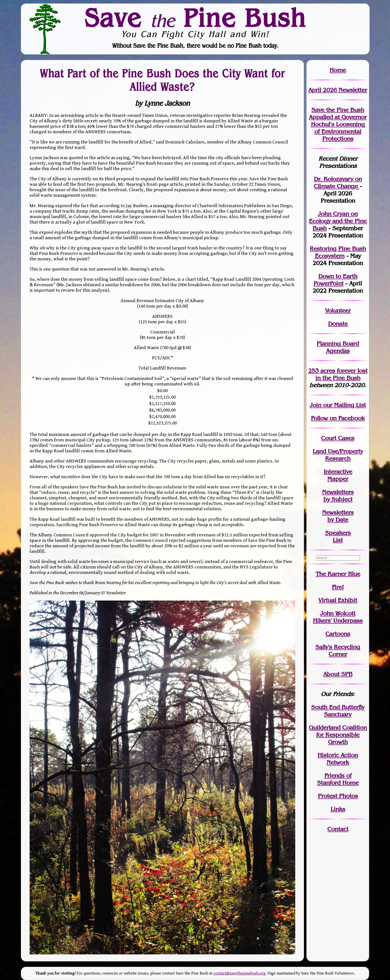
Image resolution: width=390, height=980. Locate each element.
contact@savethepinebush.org (240, 973)
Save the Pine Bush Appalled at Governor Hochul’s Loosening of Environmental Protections (338, 124)
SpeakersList (338, 536)
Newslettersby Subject (338, 496)
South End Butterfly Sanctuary (338, 711)
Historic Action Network (338, 759)
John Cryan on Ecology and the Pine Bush (338, 221)
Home (338, 70)
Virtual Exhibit (338, 600)
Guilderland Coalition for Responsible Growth (338, 735)
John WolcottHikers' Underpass (338, 617)
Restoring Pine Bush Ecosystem (338, 252)
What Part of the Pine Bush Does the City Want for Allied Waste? (162, 80)
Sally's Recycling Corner (338, 651)
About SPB (338, 674)
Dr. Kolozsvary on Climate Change (338, 183)
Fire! (338, 587)
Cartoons (338, 634)
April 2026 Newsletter (338, 90)
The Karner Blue (338, 574)
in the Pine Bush (341, 374)
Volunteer (338, 310)
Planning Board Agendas (338, 347)
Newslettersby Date (338, 516)
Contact (338, 829)
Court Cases (338, 438)
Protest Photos (338, 796)
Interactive (338, 472)
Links (338, 809)
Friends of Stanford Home (338, 779)
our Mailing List (344, 405)
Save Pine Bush (195, 18)
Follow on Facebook (338, 418)
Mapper (338, 479)
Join (316, 405)
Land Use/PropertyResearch (338, 455)
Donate (338, 324)
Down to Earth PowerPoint (336, 280)
